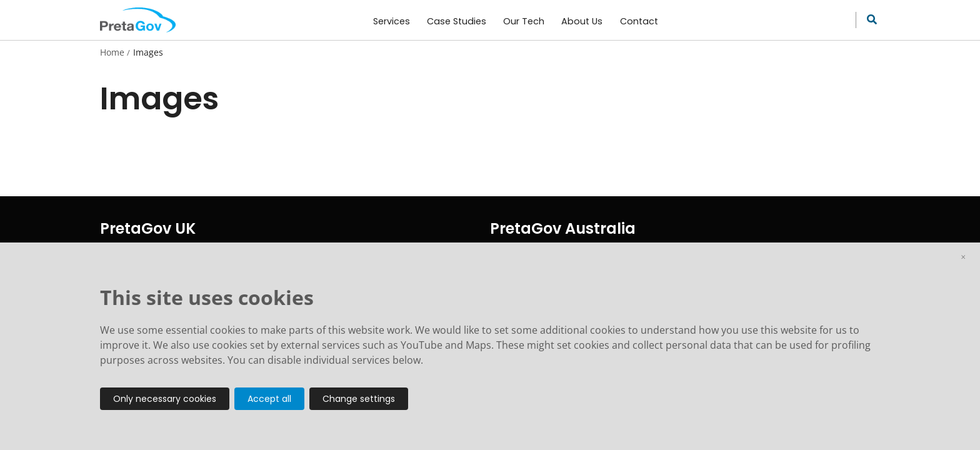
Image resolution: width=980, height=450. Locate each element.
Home (112, 52)
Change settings (359, 399)
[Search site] (868, 20)
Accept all (269, 399)
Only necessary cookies (165, 399)
